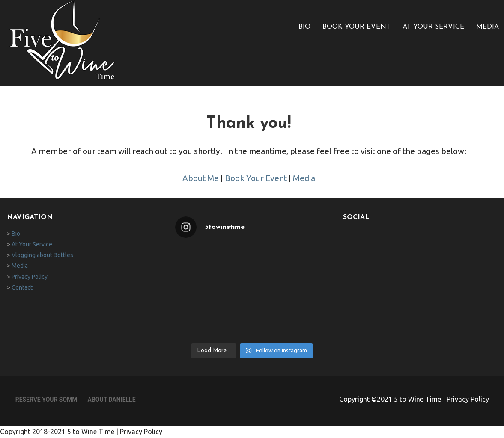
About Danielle (112, 400)
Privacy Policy (30, 277)
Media (488, 27)
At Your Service (433, 27)
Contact (22, 287)
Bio (304, 27)
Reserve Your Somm (46, 400)
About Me (201, 178)
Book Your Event (356, 27)
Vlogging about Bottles (42, 255)
